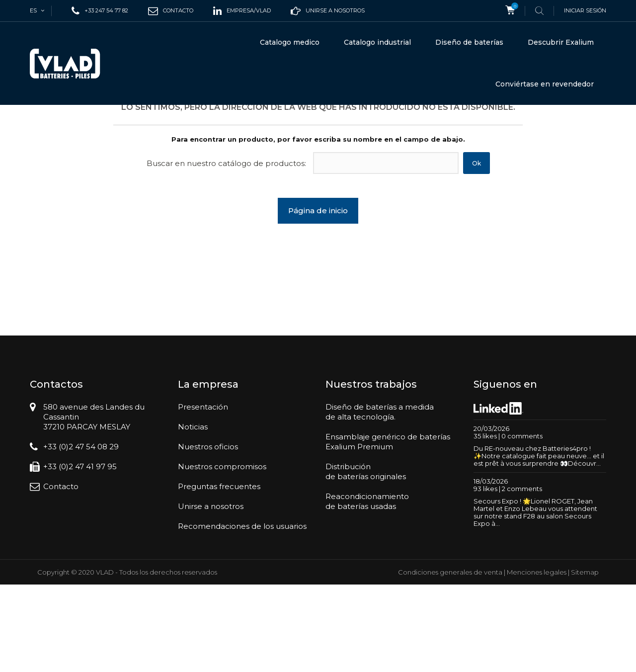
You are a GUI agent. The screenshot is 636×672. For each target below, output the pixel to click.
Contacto (61, 574)
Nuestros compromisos (222, 554)
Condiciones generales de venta (450, 660)
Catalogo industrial (377, 42)
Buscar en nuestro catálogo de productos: (226, 251)
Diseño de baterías (469, 42)
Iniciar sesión (585, 10)
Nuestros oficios (208, 534)
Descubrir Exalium (561, 42)
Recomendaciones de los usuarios (242, 614)
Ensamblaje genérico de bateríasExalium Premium (388, 529)
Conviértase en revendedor (545, 84)
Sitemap (585, 660)
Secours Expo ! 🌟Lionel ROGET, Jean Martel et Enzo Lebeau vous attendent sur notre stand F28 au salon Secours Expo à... (535, 600)
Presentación (203, 494)
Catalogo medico (290, 42)
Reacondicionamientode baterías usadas (367, 589)
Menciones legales (537, 660)
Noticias (193, 514)
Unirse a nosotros (211, 594)
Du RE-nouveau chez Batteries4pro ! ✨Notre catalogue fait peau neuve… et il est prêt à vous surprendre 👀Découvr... (539, 543)
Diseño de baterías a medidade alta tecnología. (380, 499)
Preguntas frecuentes (219, 574)
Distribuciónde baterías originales (366, 559)
